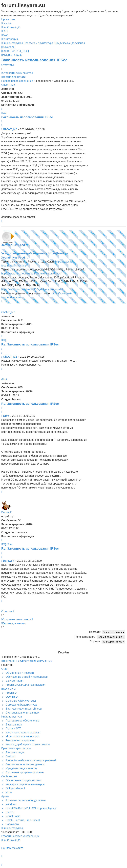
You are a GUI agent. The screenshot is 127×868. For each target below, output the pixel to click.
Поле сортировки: (100, 637)
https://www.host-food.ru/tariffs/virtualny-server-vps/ (31, 274)
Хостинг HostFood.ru (15, 245)
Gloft (4, 379)
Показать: (107, 632)
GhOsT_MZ (8, 85)
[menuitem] (11, 27)
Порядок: (107, 642)
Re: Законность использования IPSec (30, 344)
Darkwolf (6, 512)
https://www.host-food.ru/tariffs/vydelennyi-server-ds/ (32, 289)
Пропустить (8, 19)
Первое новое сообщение (17, 81)
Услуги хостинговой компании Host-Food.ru (35, 253)
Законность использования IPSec (34, 60)
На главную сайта (12, 848)
